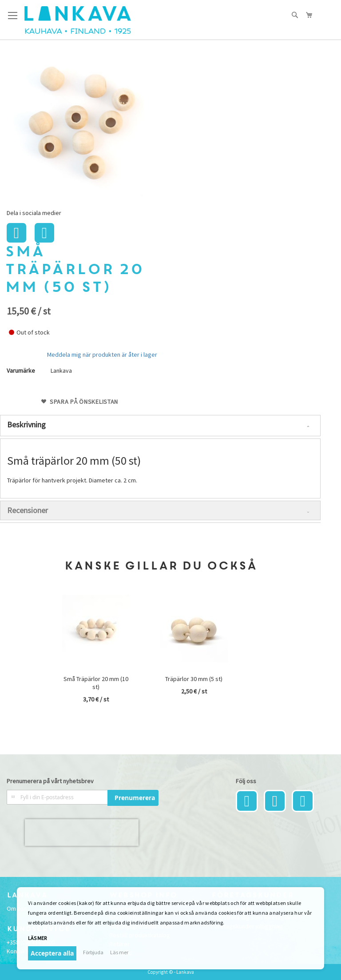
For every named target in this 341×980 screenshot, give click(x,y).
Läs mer (37, 938)
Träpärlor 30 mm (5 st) (194, 679)
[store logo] (78, 20)
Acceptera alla (52, 953)
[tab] (160, 426)
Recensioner (28, 510)
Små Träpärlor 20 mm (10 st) (96, 683)
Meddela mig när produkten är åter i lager (102, 355)
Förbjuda (93, 952)
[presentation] (82, 833)
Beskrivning (26, 424)
